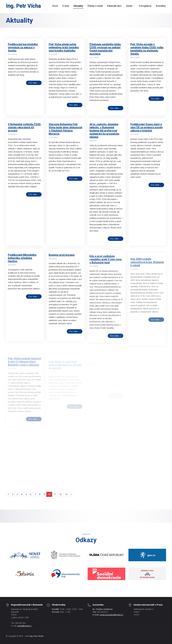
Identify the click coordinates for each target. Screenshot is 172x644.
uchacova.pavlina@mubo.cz (111, 615)
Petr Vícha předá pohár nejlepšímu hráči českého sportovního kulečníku (64, 47)
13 (66, 494)
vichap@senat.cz (24, 626)
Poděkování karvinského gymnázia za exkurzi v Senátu (23, 47)
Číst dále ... (34, 83)
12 (61, 494)
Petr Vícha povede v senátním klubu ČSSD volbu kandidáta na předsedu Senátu (147, 49)
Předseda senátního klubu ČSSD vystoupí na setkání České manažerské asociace (105, 49)
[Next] (71, 494)
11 (55, 494)
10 (49, 494)
